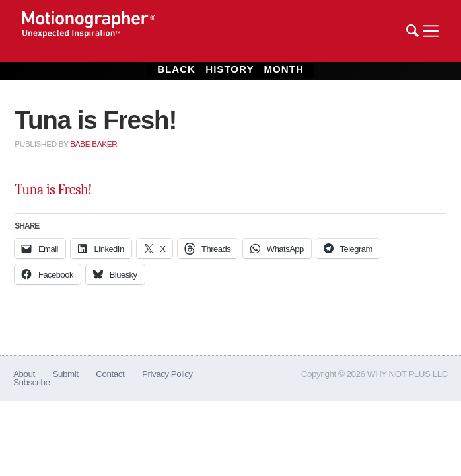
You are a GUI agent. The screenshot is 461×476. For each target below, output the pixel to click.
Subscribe (31, 382)
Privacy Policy (167, 374)
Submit (66, 374)
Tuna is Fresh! (53, 189)
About (24, 374)
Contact (110, 374)
